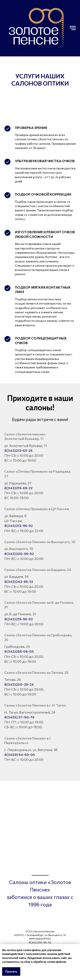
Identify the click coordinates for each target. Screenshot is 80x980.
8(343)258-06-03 (19, 651)
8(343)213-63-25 (18, 450)
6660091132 (43, 939)
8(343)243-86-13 (19, 582)
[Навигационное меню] (73, 28)
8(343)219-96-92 (18, 619)
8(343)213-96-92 (18, 526)
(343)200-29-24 (20, 684)
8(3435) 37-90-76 (19, 717)
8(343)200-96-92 (19, 554)
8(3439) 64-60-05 (20, 755)
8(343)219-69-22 (18, 488)
